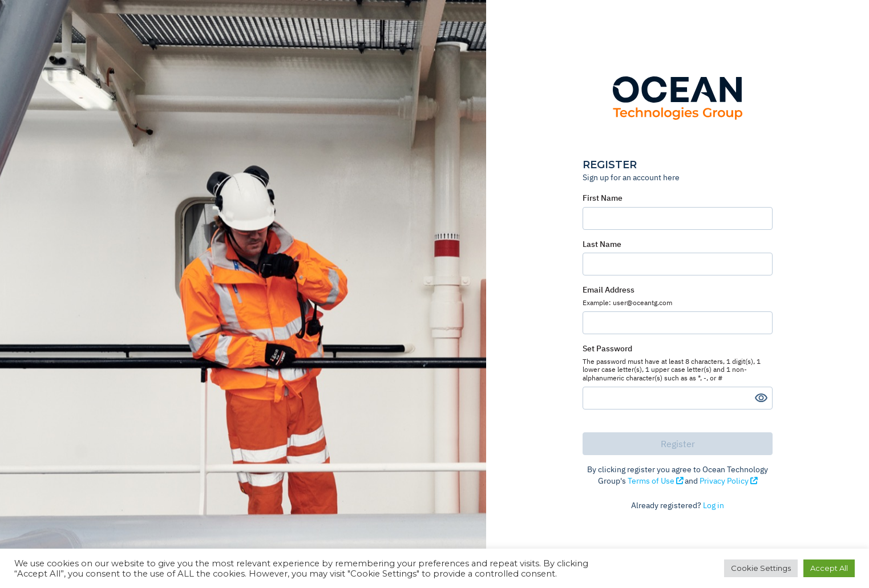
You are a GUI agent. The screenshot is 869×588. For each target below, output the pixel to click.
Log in (714, 505)
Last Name (602, 244)
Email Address (678, 296)
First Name (603, 198)
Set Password (678, 363)
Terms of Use (656, 481)
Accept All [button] (829, 568)
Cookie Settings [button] (761, 568)
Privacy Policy (728, 481)
